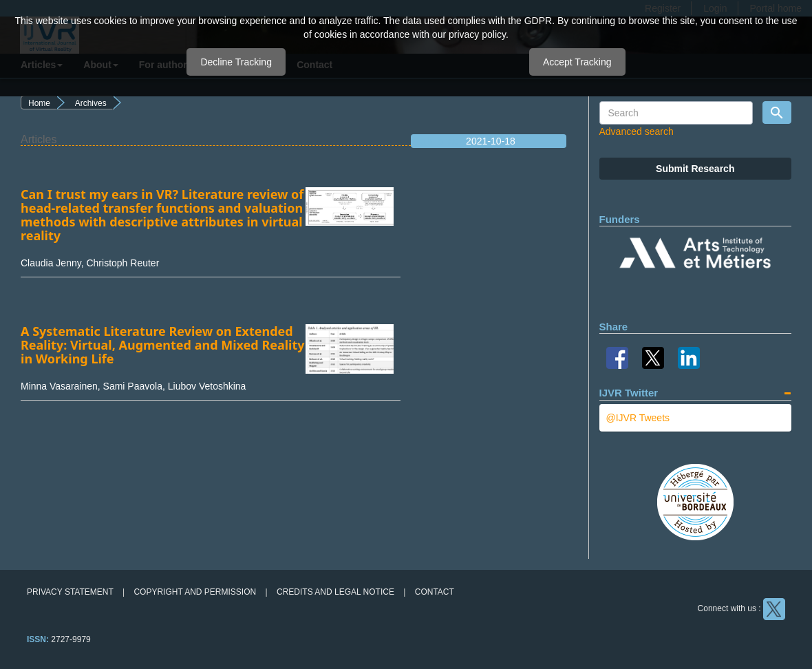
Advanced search (637, 131)
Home (39, 103)
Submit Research (695, 169)
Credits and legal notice (335, 592)
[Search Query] (676, 113)
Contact (435, 592)
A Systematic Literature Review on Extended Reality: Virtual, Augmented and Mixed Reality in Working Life (163, 345)
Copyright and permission (195, 592)
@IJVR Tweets (638, 418)
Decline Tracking (236, 62)
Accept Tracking (577, 62)
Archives (91, 103)
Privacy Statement (70, 592)
